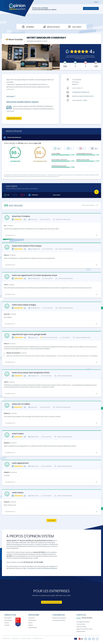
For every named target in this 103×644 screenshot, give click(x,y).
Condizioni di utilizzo (16, 638)
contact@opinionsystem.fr (83, 622)
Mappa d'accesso (81, 631)
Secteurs (31, 625)
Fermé (85, 100)
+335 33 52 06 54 (81, 624)
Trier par (88, 205)
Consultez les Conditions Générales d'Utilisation (42, 568)
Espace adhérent (33, 628)
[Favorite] (96, 192)
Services (30, 623)
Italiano (96, 2)
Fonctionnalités (32, 620)
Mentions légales (6, 638)
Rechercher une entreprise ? (59, 618)
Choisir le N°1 (32, 618)
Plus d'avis (51, 520)
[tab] (79, 618)
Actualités (7, 625)
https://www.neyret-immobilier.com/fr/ (83, 96)
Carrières (7, 623)
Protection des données (26, 638)
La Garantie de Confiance (59, 620)
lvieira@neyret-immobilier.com (81, 92)
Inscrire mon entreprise (91, 8)
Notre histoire (8, 618)
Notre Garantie (8, 620)
